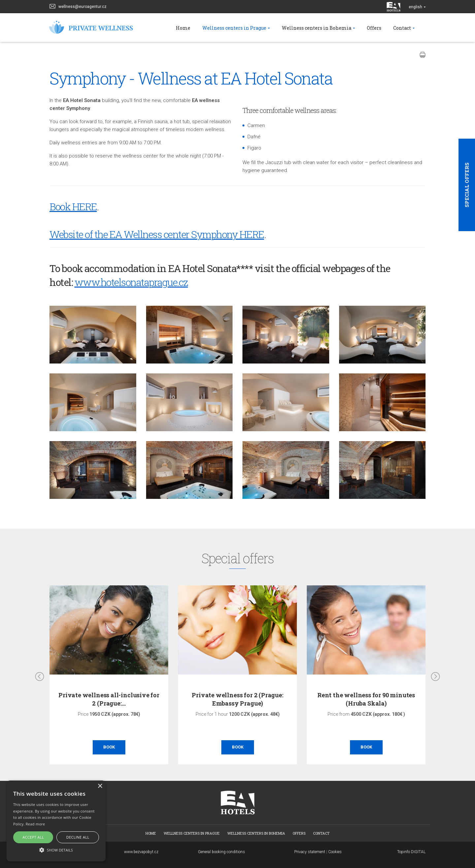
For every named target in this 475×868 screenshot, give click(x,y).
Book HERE (73, 207)
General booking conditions (222, 852)
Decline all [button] (78, 837)
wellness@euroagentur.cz (78, 6)
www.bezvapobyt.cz (141, 852)
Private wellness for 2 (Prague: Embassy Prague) (237, 699)
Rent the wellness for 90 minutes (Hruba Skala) (366, 699)
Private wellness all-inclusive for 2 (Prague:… (109, 699)
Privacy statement (310, 852)
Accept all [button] (33, 837)
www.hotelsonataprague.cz (131, 282)
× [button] (100, 786)
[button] (56, 850)
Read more (35, 824)
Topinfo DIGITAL (411, 852)
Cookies (335, 852)
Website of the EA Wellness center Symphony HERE (157, 234)
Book (109, 747)
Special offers (467, 185)
